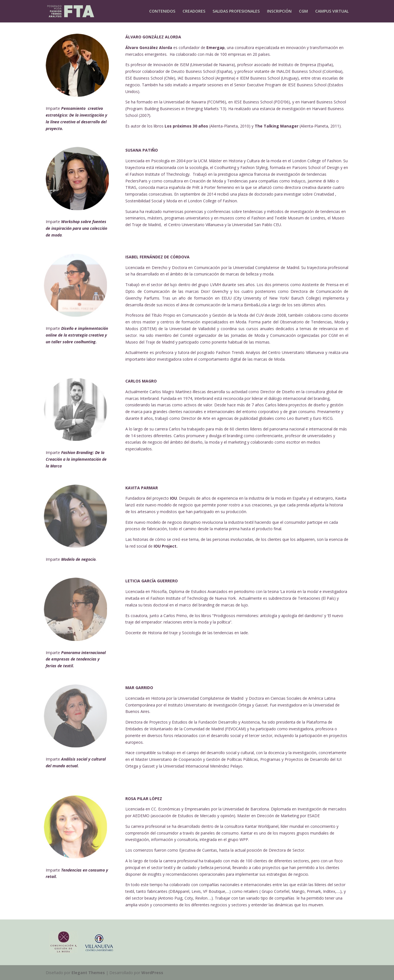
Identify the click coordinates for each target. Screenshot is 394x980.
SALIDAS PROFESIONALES (236, 11)
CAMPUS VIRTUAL (332, 11)
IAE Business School (196, 78)
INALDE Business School (299, 71)
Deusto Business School (193, 71)
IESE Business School (307, 85)
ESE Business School (144, 78)
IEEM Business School (260, 78)
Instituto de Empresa (297, 65)
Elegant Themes (88, 973)
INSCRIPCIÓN (279, 11)
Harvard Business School (323, 102)
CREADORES (194, 11)
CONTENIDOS (162, 11)
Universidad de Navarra (185, 102)
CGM (303, 11)
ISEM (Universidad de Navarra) (207, 65)
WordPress (152, 973)
